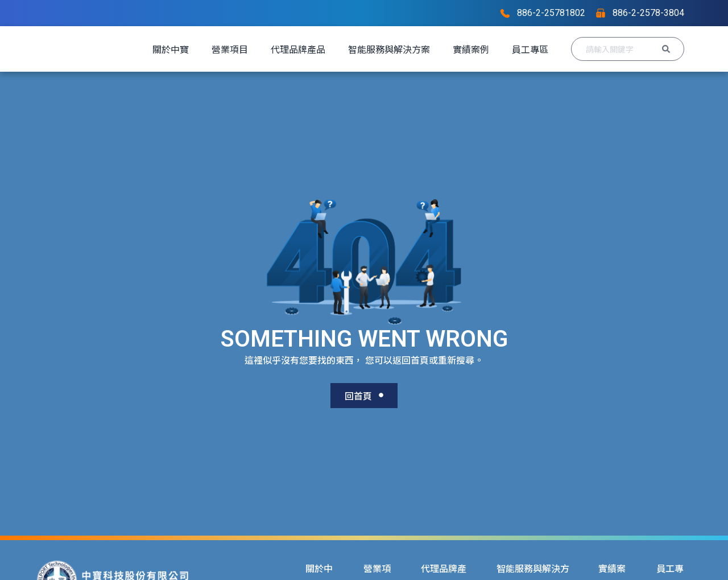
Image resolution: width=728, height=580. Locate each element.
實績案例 (510, 49)
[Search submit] (666, 64)
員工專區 (210, 80)
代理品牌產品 (337, 49)
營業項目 (269, 49)
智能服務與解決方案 (428, 49)
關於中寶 (210, 49)
